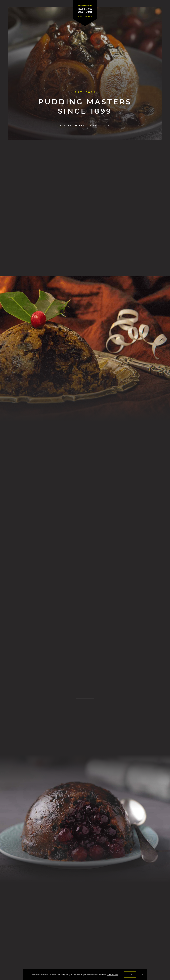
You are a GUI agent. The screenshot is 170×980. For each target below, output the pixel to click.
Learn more (113, 975)
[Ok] (143, 975)
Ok (130, 974)
